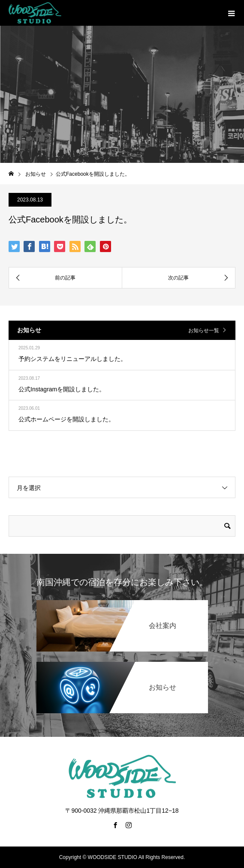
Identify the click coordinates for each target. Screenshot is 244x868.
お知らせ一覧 (204, 330)
